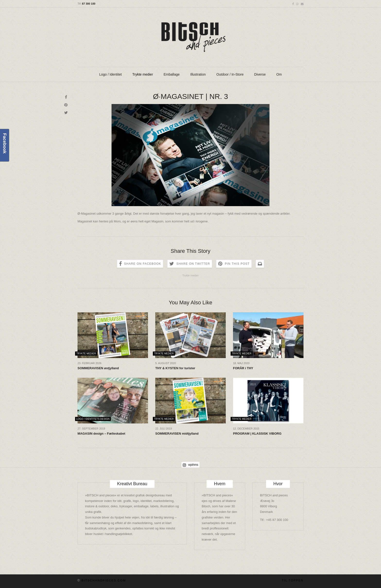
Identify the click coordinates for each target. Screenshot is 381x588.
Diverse (260, 74)
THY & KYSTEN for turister (175, 368)
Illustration (198, 74)
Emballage (172, 74)
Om (279, 74)
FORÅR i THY (243, 368)
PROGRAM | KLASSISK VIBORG (257, 434)
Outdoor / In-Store (230, 74)
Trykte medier (143, 74)
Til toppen (293, 580)
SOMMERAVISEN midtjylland (177, 434)
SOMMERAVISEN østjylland (98, 368)
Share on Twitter (193, 264)
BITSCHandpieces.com (104, 580)
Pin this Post (237, 264)
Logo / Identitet (110, 74)
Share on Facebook (143, 264)
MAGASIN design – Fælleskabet (101, 434)
